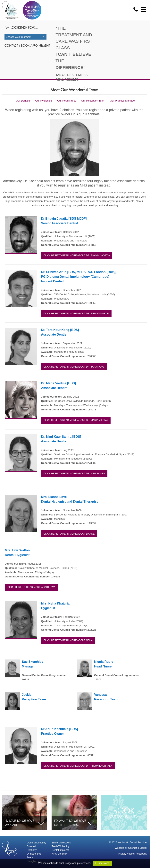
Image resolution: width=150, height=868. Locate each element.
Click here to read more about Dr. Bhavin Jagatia (77, 255)
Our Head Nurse (67, 101)
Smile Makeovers (61, 843)
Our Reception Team (93, 101)
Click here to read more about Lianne (69, 534)
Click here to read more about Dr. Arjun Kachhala (78, 766)
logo (10, 10)
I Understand (102, 863)
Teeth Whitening (60, 846)
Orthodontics (34, 854)
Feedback (141, 854)
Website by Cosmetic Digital (131, 848)
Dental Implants (60, 850)
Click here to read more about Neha (68, 640)
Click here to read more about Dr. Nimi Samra (74, 474)
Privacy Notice (126, 854)
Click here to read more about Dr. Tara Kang (74, 367)
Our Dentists (23, 101)
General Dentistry (36, 843)
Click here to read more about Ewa (31, 587)
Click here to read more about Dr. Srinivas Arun (76, 314)
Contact (11, 46)
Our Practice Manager (123, 101)
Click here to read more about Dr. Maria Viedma (76, 420)
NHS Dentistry (59, 854)
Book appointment (36, 46)
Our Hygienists (44, 101)
